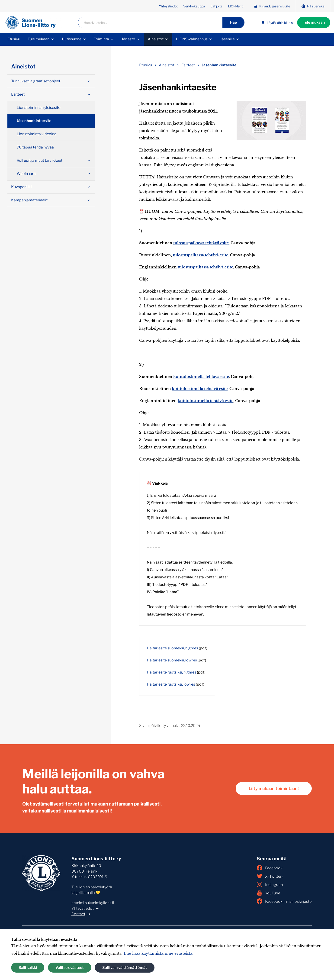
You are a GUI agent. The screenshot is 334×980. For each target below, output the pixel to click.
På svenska (313, 6)
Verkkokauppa (194, 6)
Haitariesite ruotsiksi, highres (172, 672)
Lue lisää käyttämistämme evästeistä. (158, 953)
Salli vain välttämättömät (125, 968)
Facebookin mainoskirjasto (284, 901)
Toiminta (101, 39)
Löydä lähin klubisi (277, 23)
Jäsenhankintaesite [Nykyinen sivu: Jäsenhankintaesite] (219, 65)
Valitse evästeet (70, 968)
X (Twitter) (270, 876)
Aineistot (156, 39)
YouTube (268, 893)
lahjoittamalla (83, 893)
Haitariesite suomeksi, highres (172, 648)
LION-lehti (236, 6)
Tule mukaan (314, 22)
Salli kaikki (28, 968)
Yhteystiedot (168, 6)
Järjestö (128, 39)
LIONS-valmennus (192, 39)
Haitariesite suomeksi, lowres (172, 660)
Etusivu (14, 39)
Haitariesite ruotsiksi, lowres (171, 684)
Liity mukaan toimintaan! (274, 788)
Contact (78, 914)
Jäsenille (227, 39)
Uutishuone (72, 39)
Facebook (270, 868)
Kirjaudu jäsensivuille (272, 6)
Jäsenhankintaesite (34, 121)
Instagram (270, 884)
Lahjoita (217, 6)
